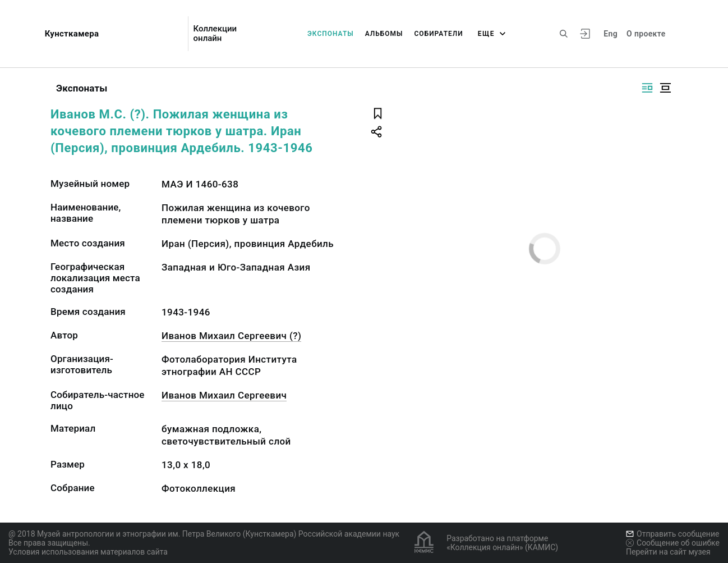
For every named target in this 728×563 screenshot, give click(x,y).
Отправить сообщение (672, 534)
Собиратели (439, 34)
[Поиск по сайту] (564, 34)
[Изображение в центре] (665, 88)
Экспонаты (331, 34)
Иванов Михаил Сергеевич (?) (231, 336)
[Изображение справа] (647, 88)
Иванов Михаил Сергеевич (224, 395)
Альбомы (384, 34)
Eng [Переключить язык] (610, 34)
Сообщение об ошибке (673, 543)
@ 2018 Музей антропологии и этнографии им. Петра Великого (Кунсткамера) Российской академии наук (204, 534)
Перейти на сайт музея (668, 552)
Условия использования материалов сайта (88, 552)
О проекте (646, 34)
